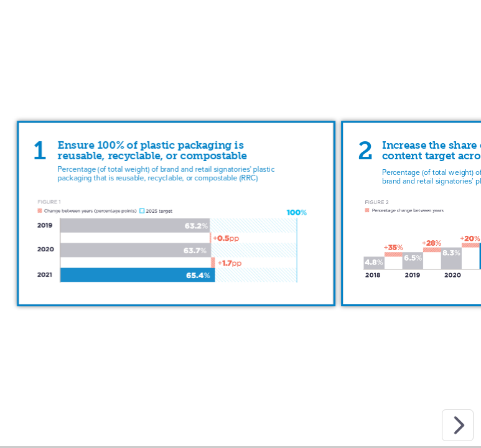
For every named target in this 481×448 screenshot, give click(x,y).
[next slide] (458, 425)
